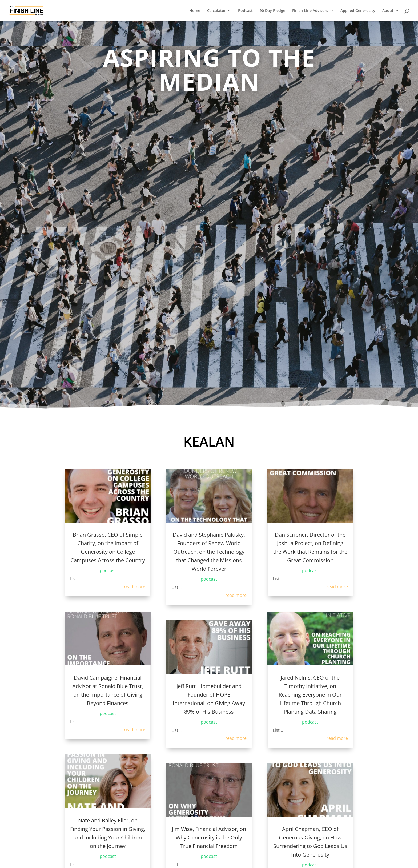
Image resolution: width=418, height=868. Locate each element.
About (388, 11)
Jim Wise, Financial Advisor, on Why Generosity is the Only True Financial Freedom (209, 837)
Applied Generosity (358, 11)
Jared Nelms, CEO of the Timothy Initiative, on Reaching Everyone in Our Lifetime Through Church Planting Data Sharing (310, 695)
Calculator (216, 11)
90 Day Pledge (272, 11)
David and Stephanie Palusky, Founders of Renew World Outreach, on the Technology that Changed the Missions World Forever (209, 552)
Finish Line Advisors (310, 11)
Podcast (245, 11)
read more (135, 587)
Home (195, 11)
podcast (108, 570)
